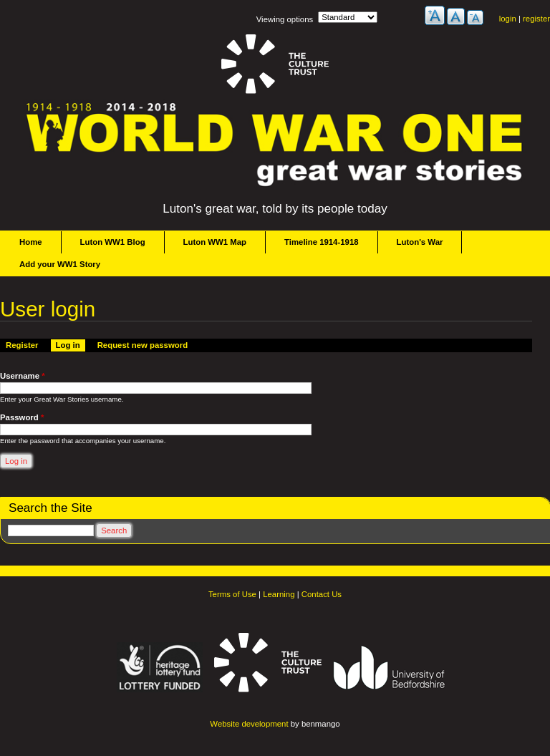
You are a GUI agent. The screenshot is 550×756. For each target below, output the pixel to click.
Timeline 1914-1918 (322, 242)
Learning (279, 594)
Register (22, 345)
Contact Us (322, 594)
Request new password (143, 345)
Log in (71, 344)
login (508, 19)
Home (31, 242)
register (536, 19)
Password (22, 417)
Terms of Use (232, 594)
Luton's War (420, 242)
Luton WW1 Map (215, 242)
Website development (249, 724)
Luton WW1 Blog (113, 242)
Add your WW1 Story (60, 264)
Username (23, 376)
